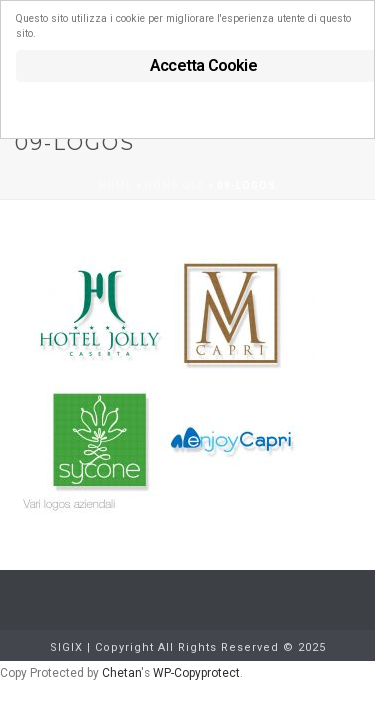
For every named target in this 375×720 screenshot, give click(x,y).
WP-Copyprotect (196, 673)
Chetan (121, 673)
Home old (175, 185)
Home (116, 185)
